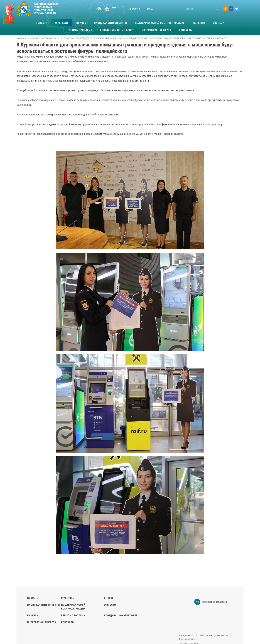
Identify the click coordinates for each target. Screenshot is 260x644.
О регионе (62, 23)
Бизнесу (218, 23)
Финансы (21, 38)
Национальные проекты (111, 23)
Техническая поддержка (211, 602)
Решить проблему (80, 30)
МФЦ (150, 9)
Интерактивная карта (156, 30)
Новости (42, 23)
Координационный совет (117, 30)
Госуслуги (134, 9)
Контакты (186, 30)
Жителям (199, 23)
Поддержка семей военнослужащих (160, 23)
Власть (81, 23)
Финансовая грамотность (45, 38)
